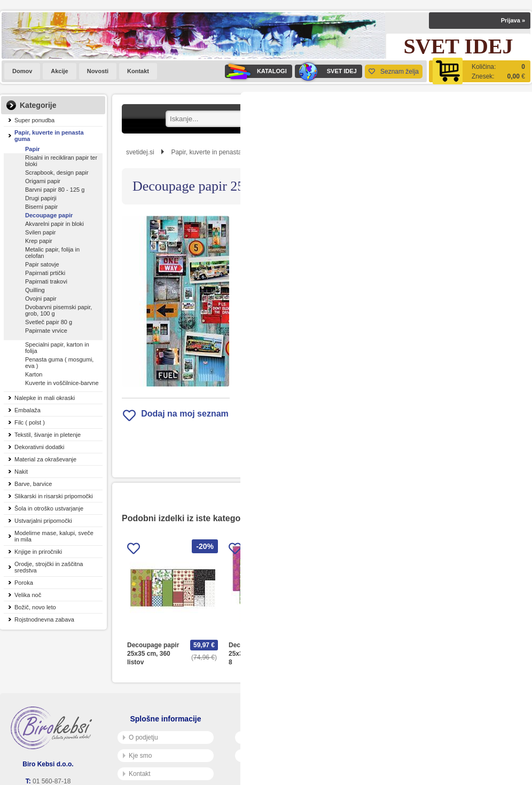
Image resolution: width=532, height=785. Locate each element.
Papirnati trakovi (46, 281)
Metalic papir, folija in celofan (52, 253)
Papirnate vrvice (46, 331)
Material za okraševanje (45, 459)
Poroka (24, 583)
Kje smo (137, 756)
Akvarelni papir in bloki (54, 224)
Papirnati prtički (45, 273)
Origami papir (43, 181)
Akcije (59, 71)
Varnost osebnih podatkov (280, 756)
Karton (34, 374)
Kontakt (138, 71)
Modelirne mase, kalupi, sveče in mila (54, 536)
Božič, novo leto (35, 607)
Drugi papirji (41, 198)
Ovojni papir (41, 299)
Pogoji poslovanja (268, 737)
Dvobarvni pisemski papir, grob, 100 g (58, 310)
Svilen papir (40, 232)
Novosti (98, 71)
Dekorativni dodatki (40, 447)
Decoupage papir (49, 215)
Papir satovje (42, 264)
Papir (33, 149)
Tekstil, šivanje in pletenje (48, 435)
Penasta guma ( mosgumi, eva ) (59, 363)
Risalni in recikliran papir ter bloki (61, 161)
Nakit (21, 472)
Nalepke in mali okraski (45, 398)
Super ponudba (34, 120)
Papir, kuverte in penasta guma (49, 136)
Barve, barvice (33, 484)
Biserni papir (41, 207)
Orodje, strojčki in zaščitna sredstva (49, 567)
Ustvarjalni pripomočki (43, 521)
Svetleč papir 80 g (49, 322)
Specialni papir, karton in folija (57, 348)
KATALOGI (256, 71)
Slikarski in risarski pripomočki (54, 496)
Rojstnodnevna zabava (44, 619)
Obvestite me (359, 347)
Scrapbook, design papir (57, 172)
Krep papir (39, 241)
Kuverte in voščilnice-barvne (62, 383)
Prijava (513, 20)
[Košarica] (480, 71)
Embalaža (28, 410)
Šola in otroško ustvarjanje (49, 508)
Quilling (35, 290)
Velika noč (28, 595)
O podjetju (140, 737)
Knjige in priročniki (38, 552)
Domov (22, 71)
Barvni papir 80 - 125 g (55, 190)
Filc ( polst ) (30, 422)
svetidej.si (140, 152)
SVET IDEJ (326, 71)
